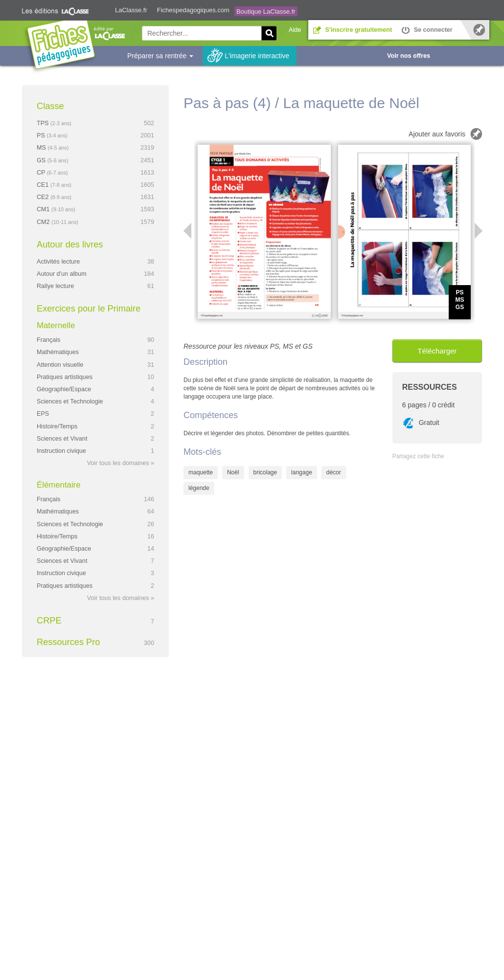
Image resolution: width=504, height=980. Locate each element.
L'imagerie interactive (257, 56)
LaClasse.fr (131, 10)
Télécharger (437, 351)
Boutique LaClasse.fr (266, 11)
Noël (233, 472)
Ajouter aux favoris (437, 134)
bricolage (265, 472)
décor (334, 472)
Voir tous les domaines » (121, 463)
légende (199, 488)
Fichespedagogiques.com (193, 10)
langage (302, 472)
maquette (201, 472)
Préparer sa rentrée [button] (160, 56)
